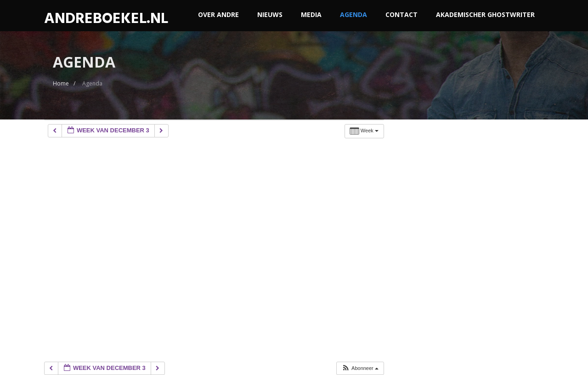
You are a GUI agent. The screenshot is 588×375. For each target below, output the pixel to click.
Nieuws (270, 14)
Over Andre (218, 14)
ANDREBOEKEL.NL (106, 18)
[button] (360, 368)
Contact (401, 14)
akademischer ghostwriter (485, 14)
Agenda (353, 14)
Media (311, 14)
